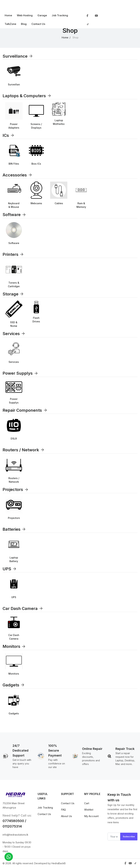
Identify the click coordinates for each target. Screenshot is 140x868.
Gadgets (14, 685)
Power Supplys (20, 373)
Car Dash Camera (23, 608)
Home (8, 15)
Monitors (14, 646)
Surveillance (18, 56)
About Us (66, 816)
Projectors (16, 489)
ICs (9, 135)
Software (14, 215)
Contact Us (38, 24)
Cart (87, 803)
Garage (42, 15)
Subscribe (129, 836)
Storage (13, 294)
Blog (24, 24)
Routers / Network (24, 450)
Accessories (17, 175)
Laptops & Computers (27, 96)
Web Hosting (25, 15)
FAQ (63, 810)
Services (14, 334)
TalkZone (10, 24)
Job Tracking (60, 15)
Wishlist (89, 810)
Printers (13, 254)
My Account (91, 816)
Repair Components (25, 410)
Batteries (14, 529)
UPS (10, 569)
